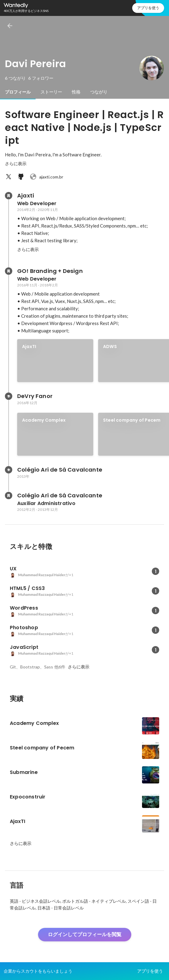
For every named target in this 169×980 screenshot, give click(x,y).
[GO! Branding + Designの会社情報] (9, 271)
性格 (76, 92)
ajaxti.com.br (46, 177)
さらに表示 (16, 164)
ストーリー (51, 92)
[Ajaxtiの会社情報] (9, 196)
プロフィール (18, 92)
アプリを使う (148, 8)
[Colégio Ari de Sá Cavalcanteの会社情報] (9, 496)
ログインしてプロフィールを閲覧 (85, 934)
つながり (99, 92)
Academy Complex (44, 420)
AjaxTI (29, 346)
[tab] (18, 92)
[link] (55, 361)
